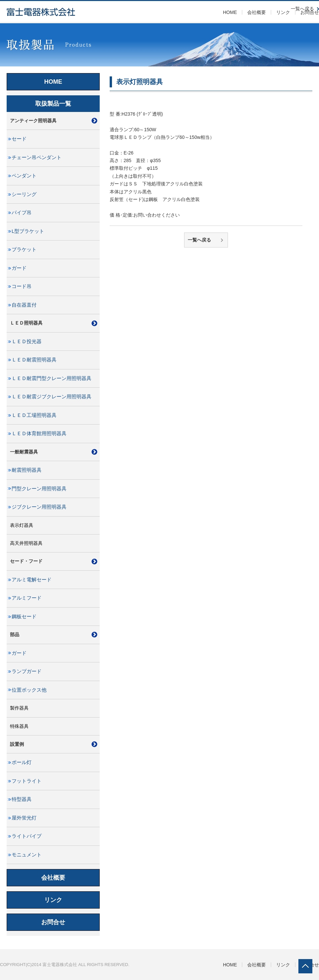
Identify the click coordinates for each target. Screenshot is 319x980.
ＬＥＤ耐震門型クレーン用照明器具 (52, 378)
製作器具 (19, 708)
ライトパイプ (27, 836)
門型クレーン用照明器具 (39, 489)
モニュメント (27, 855)
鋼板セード (24, 617)
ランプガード (27, 671)
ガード (19, 268)
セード (19, 139)
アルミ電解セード (32, 580)
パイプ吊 (22, 213)
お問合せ (53, 922)
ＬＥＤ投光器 (27, 342)
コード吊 (22, 286)
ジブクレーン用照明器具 (39, 507)
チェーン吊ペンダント (37, 157)
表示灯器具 (22, 525)
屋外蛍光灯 (24, 818)
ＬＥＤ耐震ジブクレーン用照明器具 (52, 397)
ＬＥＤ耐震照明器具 (34, 360)
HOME (230, 12)
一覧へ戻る (199, 240)
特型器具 (22, 799)
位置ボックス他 (29, 690)
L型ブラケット (28, 231)
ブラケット (24, 249)
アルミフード (27, 598)
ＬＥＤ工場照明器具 (34, 415)
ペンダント (24, 176)
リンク (283, 12)
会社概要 (257, 12)
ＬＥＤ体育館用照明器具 (39, 434)
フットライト (27, 781)
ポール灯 (22, 762)
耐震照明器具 (27, 470)
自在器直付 (24, 305)
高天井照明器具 (26, 543)
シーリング (24, 194)
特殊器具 (19, 726)
